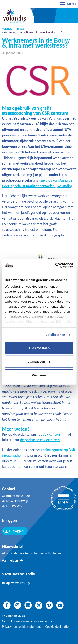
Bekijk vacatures (13, 583)
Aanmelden (10, 560)
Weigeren (39, 375)
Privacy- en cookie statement (22, 627)
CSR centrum (53, 434)
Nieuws (20, 29)
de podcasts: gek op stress (40, 440)
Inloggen (18, 531)
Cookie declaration (58, 627)
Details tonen (55, 335)
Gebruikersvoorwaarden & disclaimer (27, 621)
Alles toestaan (39, 348)
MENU (72, 4)
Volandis (7, 29)
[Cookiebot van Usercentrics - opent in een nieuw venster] (56, 265)
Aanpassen (39, 362)
